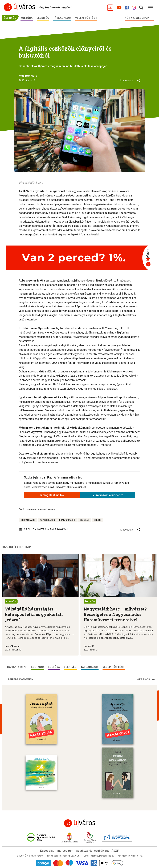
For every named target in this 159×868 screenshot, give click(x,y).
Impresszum (65, 851)
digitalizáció (28, 520)
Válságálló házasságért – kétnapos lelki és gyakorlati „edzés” (34, 614)
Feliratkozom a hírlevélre (107, 495)
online (97, 520)
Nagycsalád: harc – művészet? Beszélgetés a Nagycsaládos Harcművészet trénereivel (115, 614)
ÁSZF (115, 851)
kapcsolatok (47, 520)
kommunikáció (67, 520)
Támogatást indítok (52, 495)
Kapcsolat (47, 851)
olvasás (84, 520)
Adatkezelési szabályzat (92, 851)
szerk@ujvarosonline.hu (102, 856)
